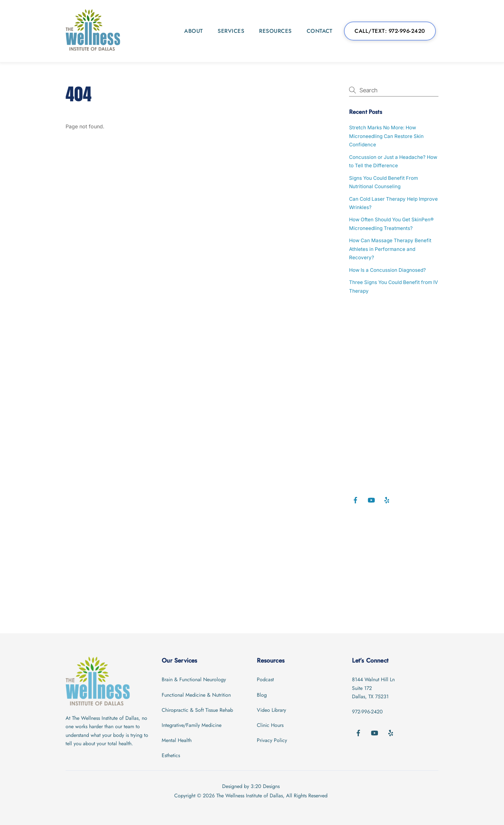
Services (231, 31)
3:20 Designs (265, 786)
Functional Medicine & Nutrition (196, 695)
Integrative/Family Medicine (192, 725)
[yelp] (387, 500)
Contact (320, 31)
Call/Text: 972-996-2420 (390, 31)
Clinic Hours (270, 725)
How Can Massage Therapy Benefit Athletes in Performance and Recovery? (390, 249)
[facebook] (355, 500)
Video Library (271, 710)
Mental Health (177, 740)
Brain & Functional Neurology (194, 679)
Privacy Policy (272, 740)
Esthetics (171, 755)
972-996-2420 (367, 712)
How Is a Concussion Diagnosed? (387, 270)
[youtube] (371, 500)
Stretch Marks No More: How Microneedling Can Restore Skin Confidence (386, 136)
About (194, 31)
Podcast (265, 679)
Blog (262, 695)
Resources (275, 31)
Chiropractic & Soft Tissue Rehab (197, 710)
